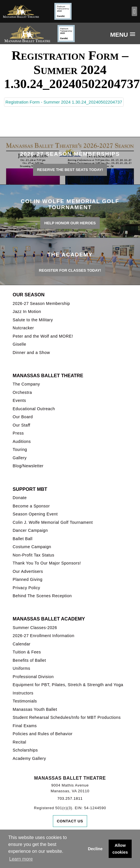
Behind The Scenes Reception (42, 596)
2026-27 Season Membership (41, 303)
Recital (19, 742)
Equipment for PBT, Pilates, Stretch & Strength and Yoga (68, 685)
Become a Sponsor (31, 506)
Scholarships (25, 750)
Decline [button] (95, 849)
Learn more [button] (21, 859)
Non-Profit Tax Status (33, 555)
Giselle (19, 344)
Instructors (23, 693)
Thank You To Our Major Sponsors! (47, 563)
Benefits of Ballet (29, 660)
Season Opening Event (35, 514)
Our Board (23, 417)
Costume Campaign (32, 547)
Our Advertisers (28, 571)
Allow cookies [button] (120, 849)
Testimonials (25, 701)
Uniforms (21, 668)
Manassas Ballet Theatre (48, 375)
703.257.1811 (70, 798)
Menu (119, 35)
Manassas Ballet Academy (49, 619)
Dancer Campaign (30, 530)
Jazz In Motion (27, 312)
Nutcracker (23, 328)
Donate (20, 498)
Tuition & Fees (27, 652)
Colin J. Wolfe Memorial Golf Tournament (53, 522)
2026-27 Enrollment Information (44, 636)
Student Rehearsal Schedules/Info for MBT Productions (67, 717)
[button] (134, 11)
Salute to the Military (33, 320)
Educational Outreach (34, 409)
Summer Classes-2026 (35, 628)
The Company (26, 384)
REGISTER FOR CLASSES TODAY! (70, 270)
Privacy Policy (26, 588)
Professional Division (33, 677)
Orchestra (22, 392)
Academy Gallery (29, 758)
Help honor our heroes (70, 223)
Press (18, 433)
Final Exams (25, 726)
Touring (20, 449)
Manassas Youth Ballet (35, 709)
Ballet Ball (23, 539)
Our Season (29, 295)
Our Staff (21, 425)
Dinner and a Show (31, 353)
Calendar (22, 644)
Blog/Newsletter (28, 466)
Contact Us (70, 821)
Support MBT (30, 489)
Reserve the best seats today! (70, 170)
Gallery (20, 458)
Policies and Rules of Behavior (43, 734)
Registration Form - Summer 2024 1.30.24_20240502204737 (64, 102)
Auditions (22, 441)
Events (19, 400)
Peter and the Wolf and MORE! (43, 336)
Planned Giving (28, 579)
